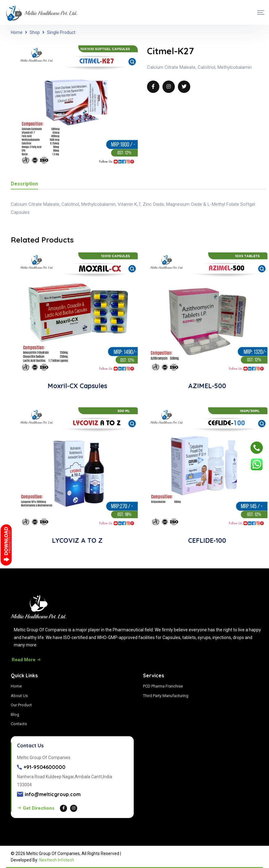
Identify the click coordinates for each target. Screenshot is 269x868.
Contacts (19, 724)
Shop (35, 32)
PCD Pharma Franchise (163, 686)
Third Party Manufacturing (166, 696)
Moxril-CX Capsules (77, 386)
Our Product (21, 705)
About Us (19, 696)
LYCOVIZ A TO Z (77, 540)
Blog (15, 714)
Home (17, 32)
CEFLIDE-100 (207, 540)
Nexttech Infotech (57, 860)
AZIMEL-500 (207, 386)
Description (24, 184)
